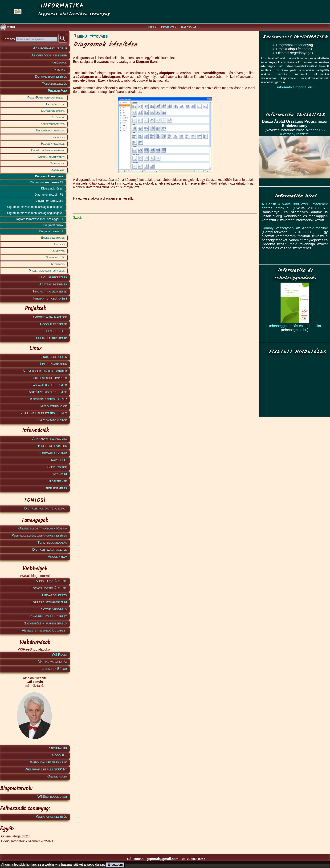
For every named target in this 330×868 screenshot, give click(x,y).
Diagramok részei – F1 (49, 195)
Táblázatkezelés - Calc (49, 385)
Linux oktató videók (52, 420)
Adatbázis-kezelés (53, 284)
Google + (59, 755)
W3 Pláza (59, 654)
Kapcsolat (189, 27)
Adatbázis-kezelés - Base (48, 392)
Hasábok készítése (53, 144)
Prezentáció (57, 90)
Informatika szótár (52, 453)
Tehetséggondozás (52, 542)
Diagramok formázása (49, 201)
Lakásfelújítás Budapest (48, 616)
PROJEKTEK (56, 331)
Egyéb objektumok (53, 238)
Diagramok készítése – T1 (47, 182)
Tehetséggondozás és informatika (295, 326)
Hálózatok (59, 62)
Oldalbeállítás (55, 257)
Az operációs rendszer (49, 55)
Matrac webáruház (52, 661)
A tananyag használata (50, 439)
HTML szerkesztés (52, 277)
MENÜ (80, 36)
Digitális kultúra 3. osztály (46, 508)
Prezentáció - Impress (50, 378)
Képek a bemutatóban (51, 157)
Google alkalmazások (50, 317)
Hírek (152, 27)
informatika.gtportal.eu (295, 87)
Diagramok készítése (49, 176)
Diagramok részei (52, 189)
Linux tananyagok (53, 364)
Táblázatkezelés (54, 83)
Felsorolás (57, 137)
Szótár (78, 217)
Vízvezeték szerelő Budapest (44, 630)
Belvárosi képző (54, 595)
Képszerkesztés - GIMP (49, 399)
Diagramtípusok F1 (51, 231)
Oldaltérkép (57, 481)
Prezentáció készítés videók (47, 270)
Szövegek (58, 117)
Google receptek (53, 324)
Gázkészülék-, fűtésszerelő (45, 623)
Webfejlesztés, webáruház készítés (39, 535)
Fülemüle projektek (51, 338)
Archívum (60, 474)
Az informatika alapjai (50, 48)
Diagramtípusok (53, 225)
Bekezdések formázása (50, 130)
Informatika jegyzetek (50, 291)
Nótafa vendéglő (54, 609)
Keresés (9, 39)
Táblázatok (57, 163)
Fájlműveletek (55, 104)
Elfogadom (115, 865)
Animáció (59, 244)
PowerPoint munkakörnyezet (46, 97)
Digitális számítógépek (50, 549)
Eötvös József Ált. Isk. (49, 588)
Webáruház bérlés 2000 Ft (46, 769)
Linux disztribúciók (52, 406)
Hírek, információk (53, 446)
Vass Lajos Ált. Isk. (51, 581)
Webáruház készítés (51, 816)
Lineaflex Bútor (54, 669)
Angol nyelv (57, 556)
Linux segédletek (54, 357)
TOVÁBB (99, 36)
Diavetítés (58, 251)
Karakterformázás (53, 124)
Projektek (169, 27)
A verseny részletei (295, 134)
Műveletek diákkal (53, 111)
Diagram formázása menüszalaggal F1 (39, 219)
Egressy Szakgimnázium (49, 602)
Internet (60, 69)
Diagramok (58, 170)
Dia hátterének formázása (48, 150)
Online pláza (57, 776)
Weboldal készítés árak (49, 762)
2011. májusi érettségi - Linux (44, 413)
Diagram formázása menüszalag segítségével (35, 207)
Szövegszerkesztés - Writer (45, 371)
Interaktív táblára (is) (50, 298)
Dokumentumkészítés (51, 76)
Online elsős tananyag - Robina (43, 528)
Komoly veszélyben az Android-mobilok (295, 228)
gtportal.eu (58, 748)
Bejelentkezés (56, 488)
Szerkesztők (57, 467)
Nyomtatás (58, 264)
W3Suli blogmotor (52, 796)
